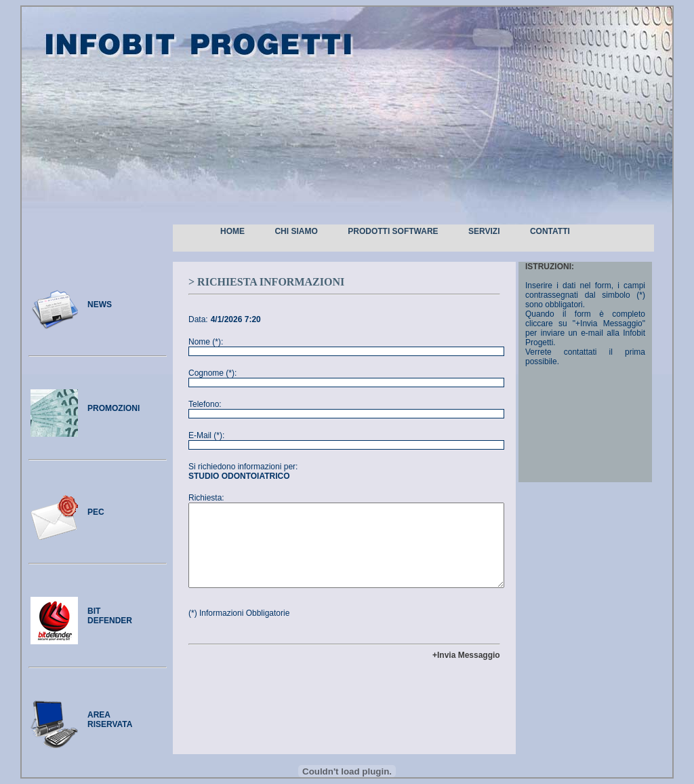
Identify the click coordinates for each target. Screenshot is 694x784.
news (100, 305)
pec (96, 512)
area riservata (110, 720)
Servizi (484, 231)
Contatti (550, 231)
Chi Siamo (296, 231)
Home (232, 231)
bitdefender (110, 616)
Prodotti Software (393, 231)
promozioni (114, 408)
